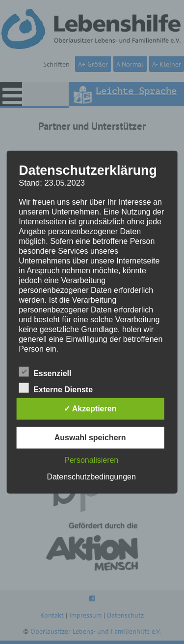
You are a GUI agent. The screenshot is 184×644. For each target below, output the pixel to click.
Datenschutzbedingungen (91, 477)
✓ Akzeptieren (90, 409)
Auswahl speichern (90, 438)
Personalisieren (91, 460)
